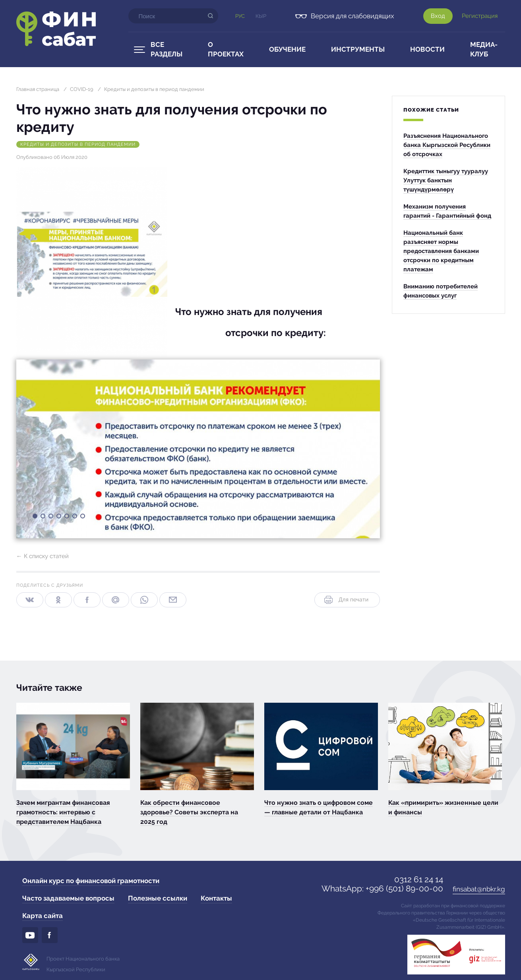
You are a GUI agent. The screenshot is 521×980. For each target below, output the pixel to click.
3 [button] (50, 518)
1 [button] (35, 518)
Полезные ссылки (158, 898)
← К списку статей (43, 556)
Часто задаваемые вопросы (68, 898)
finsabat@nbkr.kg (479, 889)
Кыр (261, 16)
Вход (438, 16)
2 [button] (43, 518)
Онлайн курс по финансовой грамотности (91, 881)
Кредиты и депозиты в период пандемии (154, 89)
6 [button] (74, 518)
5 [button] (66, 518)
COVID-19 (82, 89)
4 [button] (58, 518)
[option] (198, 449)
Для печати (346, 600)
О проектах (226, 49)
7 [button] (82, 518)
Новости (427, 49)
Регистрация (480, 16)
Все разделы (167, 49)
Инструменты (358, 49)
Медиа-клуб (484, 49)
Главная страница (38, 89)
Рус (240, 16)
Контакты (216, 898)
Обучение (287, 49)
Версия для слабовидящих (352, 16)
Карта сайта (43, 916)
